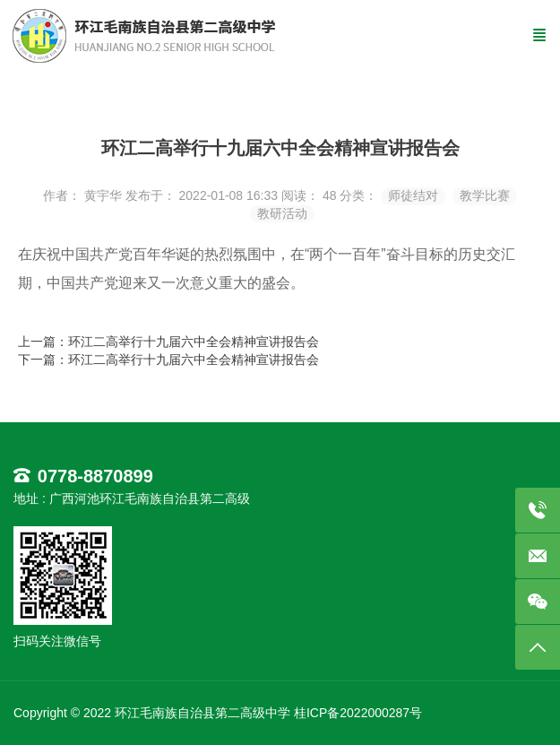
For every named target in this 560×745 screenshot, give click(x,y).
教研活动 (282, 213)
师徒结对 (413, 195)
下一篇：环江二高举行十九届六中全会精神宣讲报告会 (168, 360)
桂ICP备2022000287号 (358, 713)
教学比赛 (485, 195)
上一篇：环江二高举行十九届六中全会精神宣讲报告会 (168, 342)
